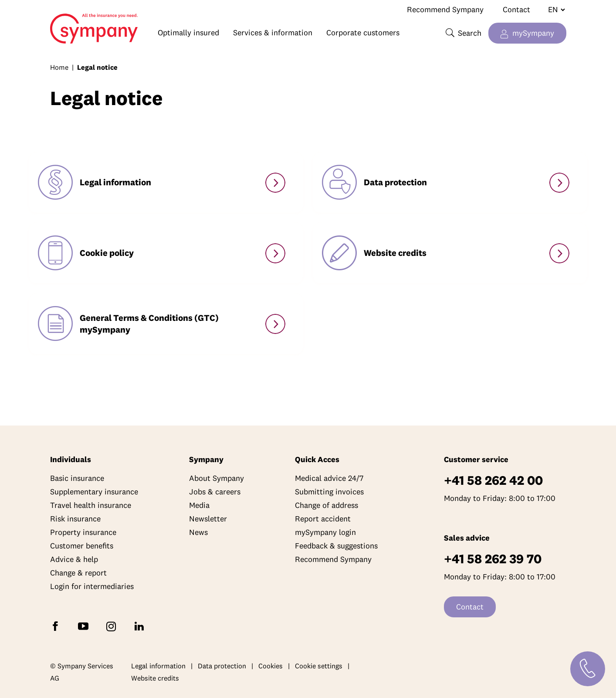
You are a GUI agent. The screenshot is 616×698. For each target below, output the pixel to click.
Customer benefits (82, 546)
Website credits (155, 678)
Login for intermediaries (92, 586)
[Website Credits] (559, 253)
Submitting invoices (329, 492)
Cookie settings (319, 666)
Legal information (158, 666)
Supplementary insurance (94, 492)
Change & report (78, 573)
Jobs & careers (215, 492)
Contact (516, 9)
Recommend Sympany (445, 9)
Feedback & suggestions (336, 546)
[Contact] (588, 669)
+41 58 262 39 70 (493, 559)
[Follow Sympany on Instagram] (113, 626)
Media (199, 505)
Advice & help (74, 559)
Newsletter (208, 519)
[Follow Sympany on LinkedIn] (141, 626)
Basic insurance (77, 478)
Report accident (323, 519)
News (198, 532)
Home (71, 24)
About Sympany (217, 478)
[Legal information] (275, 183)
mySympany (533, 33)
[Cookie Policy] (275, 253)
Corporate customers (363, 32)
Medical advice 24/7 (329, 478)
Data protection (222, 666)
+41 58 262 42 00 (493, 480)
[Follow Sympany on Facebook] (57, 626)
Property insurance (83, 532)
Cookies (271, 666)
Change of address (327, 505)
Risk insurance (75, 519)
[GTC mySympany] (275, 324)
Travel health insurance (91, 505)
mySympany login (325, 532)
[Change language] (553, 10)
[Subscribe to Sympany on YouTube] (85, 626)
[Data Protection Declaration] (559, 183)
